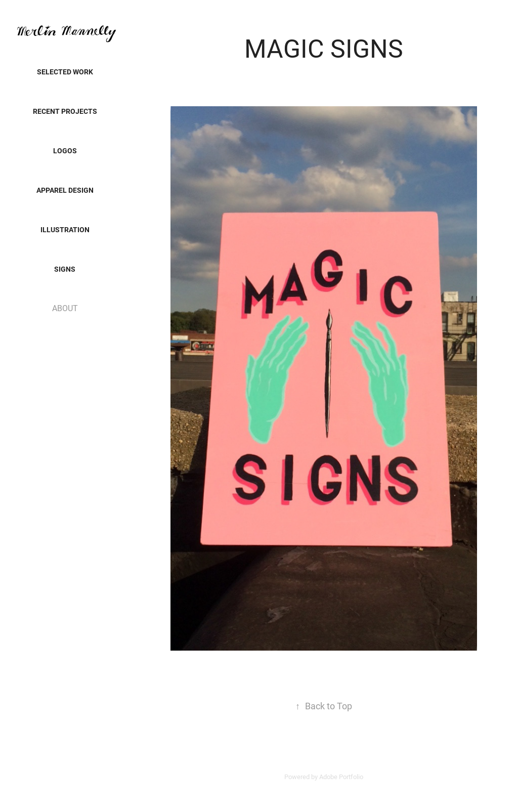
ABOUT (65, 308)
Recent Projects (65, 111)
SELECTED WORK (65, 72)
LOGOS (65, 151)
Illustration (65, 229)
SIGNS (65, 269)
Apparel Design (65, 190)
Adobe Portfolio (341, 777)
